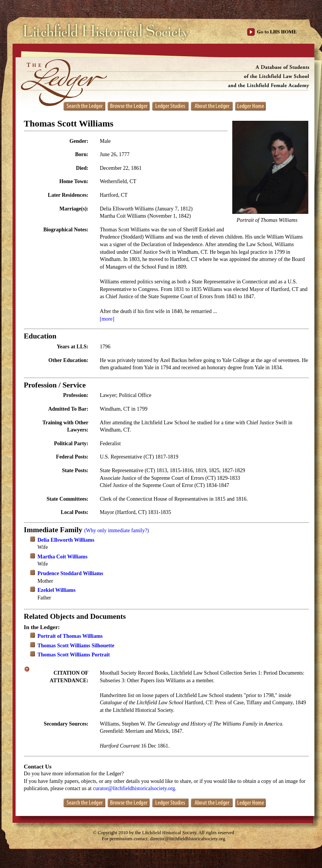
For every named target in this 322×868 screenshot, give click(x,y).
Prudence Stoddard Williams (71, 573)
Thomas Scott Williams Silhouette (76, 646)
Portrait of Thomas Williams (70, 636)
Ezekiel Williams (57, 590)
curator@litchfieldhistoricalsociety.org (134, 788)
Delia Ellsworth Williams (66, 540)
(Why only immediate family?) (116, 530)
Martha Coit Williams (63, 557)
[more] (107, 319)
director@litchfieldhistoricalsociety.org (188, 839)
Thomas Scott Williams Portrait (74, 655)
